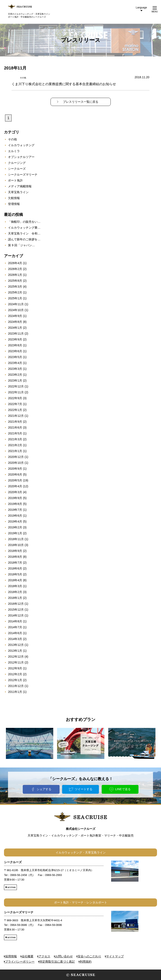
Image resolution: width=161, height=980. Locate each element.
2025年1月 (15, 298)
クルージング (17, 163)
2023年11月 (16, 334)
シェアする (44, 789)
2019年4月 (15, 521)
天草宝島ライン (18, 192)
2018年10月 (16, 545)
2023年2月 (15, 375)
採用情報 (11, 956)
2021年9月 (15, 422)
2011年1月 (15, 692)
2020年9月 (15, 469)
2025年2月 (15, 292)
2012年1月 (15, 680)
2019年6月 (15, 516)
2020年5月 (15, 480)
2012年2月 (15, 674)
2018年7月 (15, 563)
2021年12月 (16, 416)
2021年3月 (15, 439)
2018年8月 (15, 557)
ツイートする (84, 789)
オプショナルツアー (21, 157)
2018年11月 (16, 539)
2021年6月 (15, 427)
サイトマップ (115, 956)
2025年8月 (15, 281)
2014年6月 (15, 633)
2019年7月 (15, 510)
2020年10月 (16, 463)
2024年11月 (16, 304)
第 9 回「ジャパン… (21, 245)
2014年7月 (15, 627)
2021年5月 (15, 433)
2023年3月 (15, 369)
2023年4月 (15, 363)
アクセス (44, 956)
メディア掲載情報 (20, 186)
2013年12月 (16, 645)
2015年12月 (16, 610)
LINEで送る (123, 789)
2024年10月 (16, 310)
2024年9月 (15, 316)
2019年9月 (15, 498)
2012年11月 (16, 662)
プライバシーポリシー (20, 962)
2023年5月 (15, 357)
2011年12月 (16, 686)
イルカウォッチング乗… (24, 228)
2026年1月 (15, 275)
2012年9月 (15, 668)
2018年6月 (15, 568)
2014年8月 (15, 621)
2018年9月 (15, 551)
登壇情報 (14, 204)
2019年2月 (15, 527)
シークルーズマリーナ (23, 175)
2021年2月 (15, 445)
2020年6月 (15, 474)
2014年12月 (16, 615)
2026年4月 (15, 263)
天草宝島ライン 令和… (24, 233)
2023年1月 (15, 381)
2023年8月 (15, 345)
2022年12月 (16, 386)
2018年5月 (15, 574)
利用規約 (86, 962)
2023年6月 (15, 351)
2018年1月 (15, 598)
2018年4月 (15, 580)
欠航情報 (14, 198)
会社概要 (28, 956)
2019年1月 (15, 533)
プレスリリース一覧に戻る (81, 102)
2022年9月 (15, 398)
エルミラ (14, 151)
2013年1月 (15, 651)
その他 (12, 139)
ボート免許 (15, 180)
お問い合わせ (64, 956)
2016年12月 (16, 604)
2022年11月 (16, 392)
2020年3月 (15, 492)
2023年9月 (15, 339)
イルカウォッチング (21, 145)
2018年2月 (15, 592)
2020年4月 (15, 486)
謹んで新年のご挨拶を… (24, 239)
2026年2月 (15, 269)
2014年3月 (15, 639)
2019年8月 (15, 504)
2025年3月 (15, 287)
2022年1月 (15, 410)
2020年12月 (16, 457)
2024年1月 (15, 328)
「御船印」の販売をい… (24, 222)
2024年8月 (15, 322)
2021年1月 (15, 451)
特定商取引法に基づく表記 (57, 962)
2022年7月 (15, 404)
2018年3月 (15, 586)
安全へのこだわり (89, 956)
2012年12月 (16, 657)
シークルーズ (17, 169)
